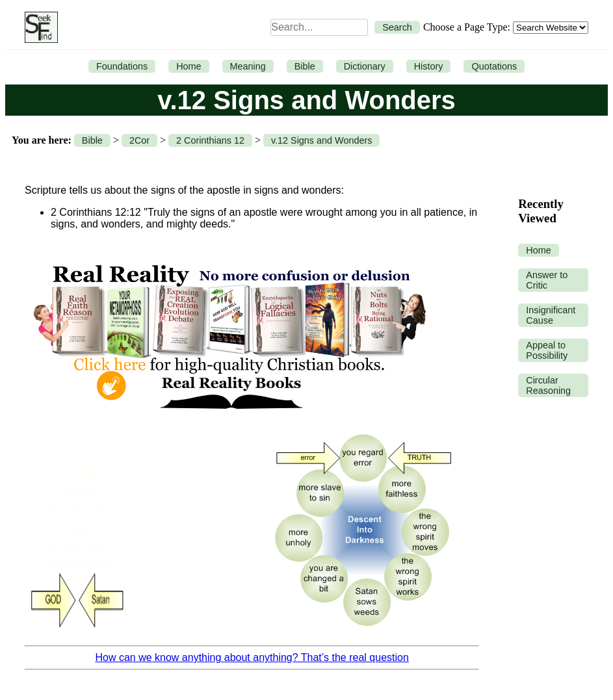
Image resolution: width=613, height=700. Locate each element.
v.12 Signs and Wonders (321, 140)
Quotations (494, 66)
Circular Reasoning (548, 385)
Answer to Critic (547, 280)
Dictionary (365, 66)
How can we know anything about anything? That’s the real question (252, 657)
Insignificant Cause (551, 315)
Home (189, 66)
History (429, 66)
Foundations (122, 66)
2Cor (139, 140)
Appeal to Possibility (547, 350)
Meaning (248, 66)
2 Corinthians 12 (210, 140)
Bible (305, 66)
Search (397, 27)
